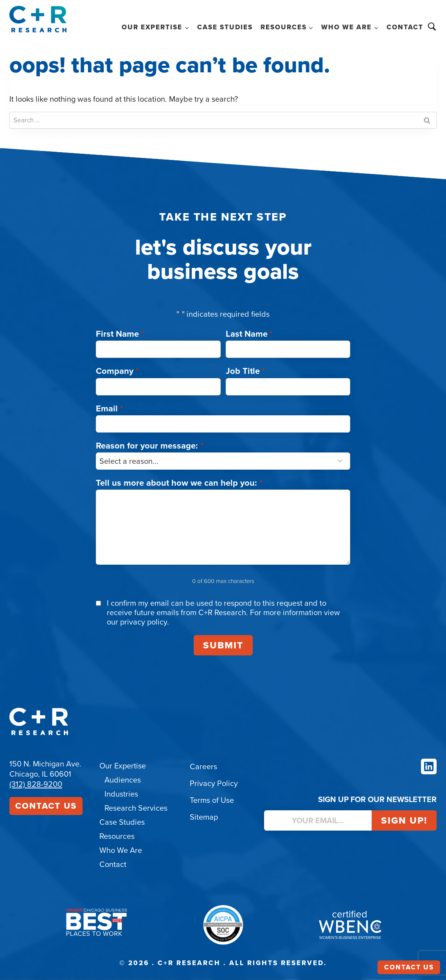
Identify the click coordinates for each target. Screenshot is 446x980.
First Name (120, 334)
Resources (117, 836)
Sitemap (204, 817)
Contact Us (46, 806)
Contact (405, 27)
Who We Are (121, 850)
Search (432, 27)
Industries (121, 794)
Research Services (136, 808)
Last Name (249, 334)
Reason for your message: (150, 446)
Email (110, 408)
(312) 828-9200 (36, 784)
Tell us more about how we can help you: (179, 483)
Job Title (245, 371)
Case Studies (225, 27)
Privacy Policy (214, 783)
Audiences (123, 780)
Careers (203, 766)
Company (117, 371)
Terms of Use (212, 800)
